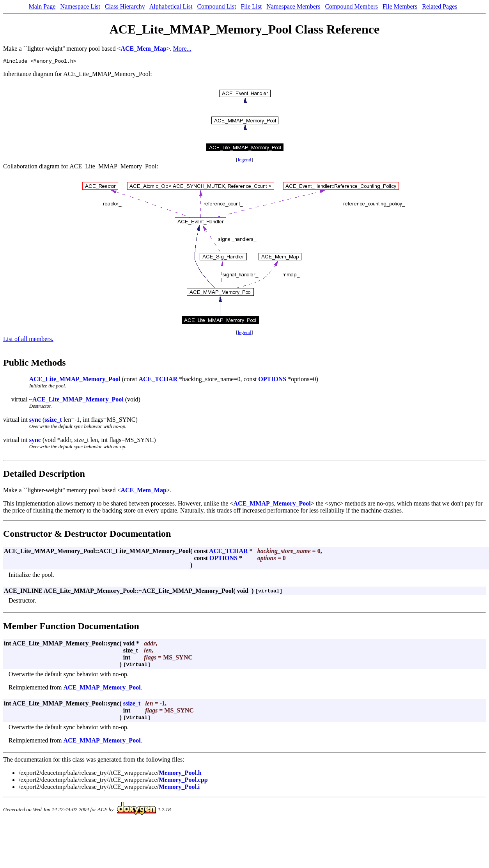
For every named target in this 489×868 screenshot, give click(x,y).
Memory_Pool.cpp (183, 781)
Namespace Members (293, 6)
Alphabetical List (171, 6)
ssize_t (53, 421)
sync (35, 421)
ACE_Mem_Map (144, 49)
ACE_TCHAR (158, 380)
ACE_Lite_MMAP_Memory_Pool (75, 380)
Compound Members (351, 6)
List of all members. (28, 340)
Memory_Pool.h (180, 774)
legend (245, 161)
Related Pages (439, 6)
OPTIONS (272, 380)
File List (251, 6)
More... (182, 49)
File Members (400, 6)
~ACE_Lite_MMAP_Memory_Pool (76, 400)
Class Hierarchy (125, 6)
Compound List (216, 6)
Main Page (42, 6)
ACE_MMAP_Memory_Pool (272, 505)
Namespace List (80, 6)
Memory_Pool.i (179, 788)
